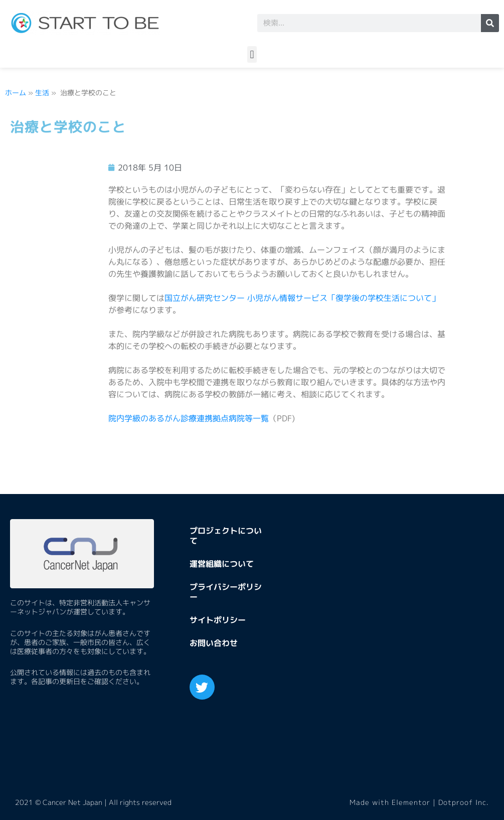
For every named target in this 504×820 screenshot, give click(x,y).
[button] (252, 54)
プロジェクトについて (226, 536)
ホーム (16, 93)
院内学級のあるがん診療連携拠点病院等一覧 (189, 418)
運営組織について (222, 564)
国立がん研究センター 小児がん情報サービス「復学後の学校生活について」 (302, 298)
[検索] (490, 23)
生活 (42, 93)
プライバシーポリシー (226, 592)
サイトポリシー (218, 620)
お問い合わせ (214, 643)
